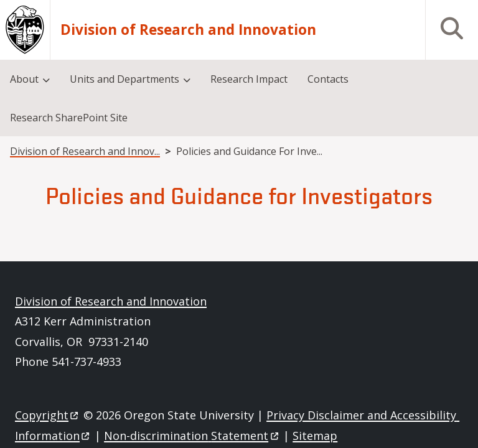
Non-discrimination (192, 436)
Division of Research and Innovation (188, 30)
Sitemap (315, 436)
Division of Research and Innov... (85, 151)
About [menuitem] (24, 79)
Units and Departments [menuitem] (124, 79)
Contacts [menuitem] (328, 79)
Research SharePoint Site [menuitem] (69, 118)
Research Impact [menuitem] (249, 79)
